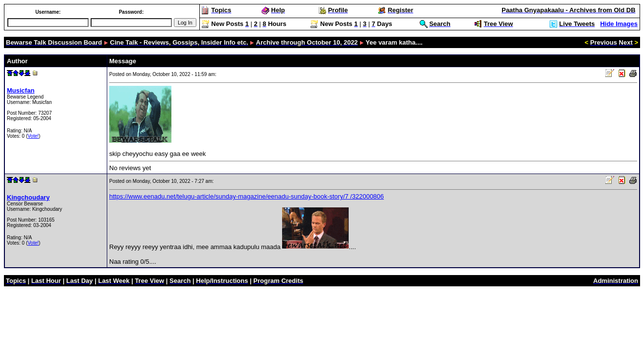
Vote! (33, 136)
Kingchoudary (28, 197)
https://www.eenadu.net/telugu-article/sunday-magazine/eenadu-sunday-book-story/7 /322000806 (247, 196)
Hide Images (619, 24)
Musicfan (21, 90)
